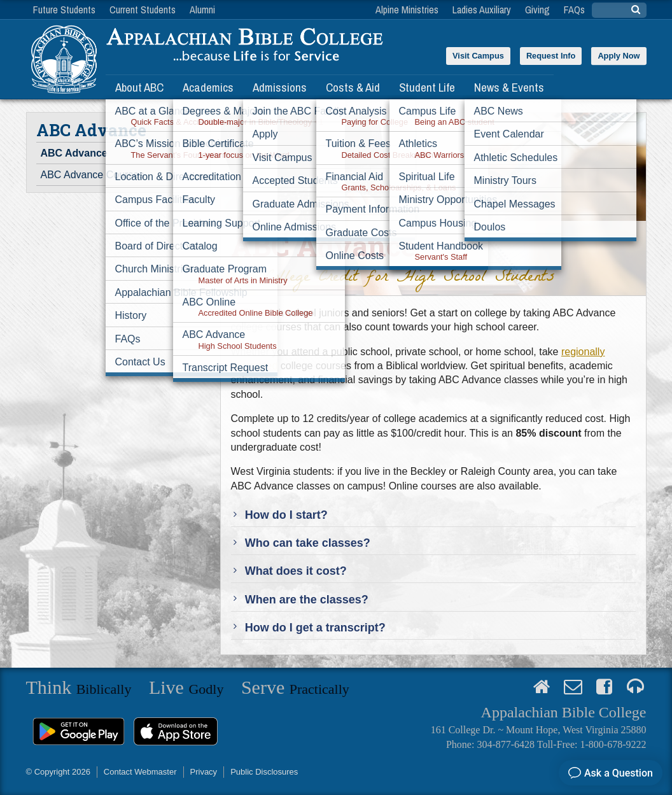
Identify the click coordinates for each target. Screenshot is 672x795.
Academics (208, 87)
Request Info (551, 56)
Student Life (427, 87)
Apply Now (619, 56)
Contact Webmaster (140, 772)
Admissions (280, 87)
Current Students (143, 10)
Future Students (64, 10)
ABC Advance (74, 153)
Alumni (202, 10)
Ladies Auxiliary (482, 10)
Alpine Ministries (407, 10)
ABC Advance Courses (93, 175)
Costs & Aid (353, 87)
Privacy (204, 772)
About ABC (139, 87)
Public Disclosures (264, 772)
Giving (537, 10)
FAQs (574, 10)
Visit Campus (478, 56)
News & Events (509, 87)
